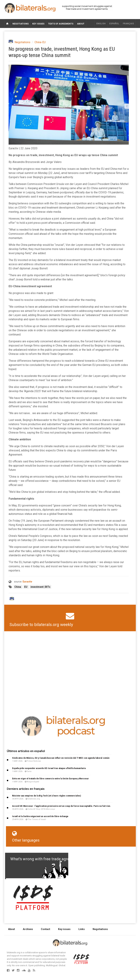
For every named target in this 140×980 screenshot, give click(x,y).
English (101, 24)
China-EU (40, 42)
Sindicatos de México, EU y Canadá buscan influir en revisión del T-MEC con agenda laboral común (61, 758)
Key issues (38, 24)
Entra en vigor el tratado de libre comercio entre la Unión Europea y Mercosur (50, 779)
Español (114, 24)
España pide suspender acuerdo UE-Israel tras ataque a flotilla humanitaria (49, 768)
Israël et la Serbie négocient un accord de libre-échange (40, 816)
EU (26, 587)
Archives (28, 929)
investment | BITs (40, 587)
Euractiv (27, 582)
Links (82, 929)
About (81, 24)
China (18, 587)
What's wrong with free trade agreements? (47, 859)
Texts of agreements (61, 24)
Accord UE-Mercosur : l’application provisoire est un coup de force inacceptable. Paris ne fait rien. (61, 806)
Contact (46, 929)
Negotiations (21, 24)
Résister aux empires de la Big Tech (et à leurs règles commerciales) (46, 796)
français (128, 24)
